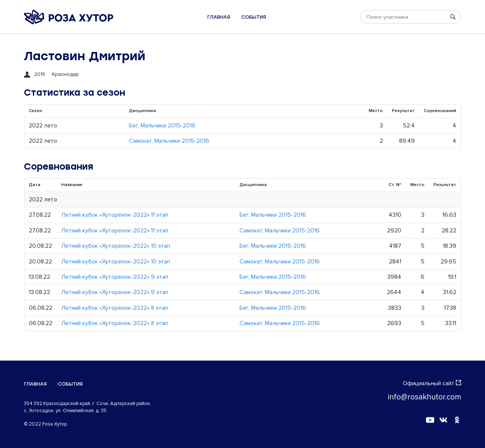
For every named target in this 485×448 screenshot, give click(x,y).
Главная (219, 17)
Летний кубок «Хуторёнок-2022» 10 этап (116, 246)
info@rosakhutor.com (424, 397)
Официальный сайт (432, 383)
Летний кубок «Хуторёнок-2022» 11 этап (115, 215)
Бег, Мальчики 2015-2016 (162, 126)
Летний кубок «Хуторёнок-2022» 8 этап (115, 308)
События (254, 17)
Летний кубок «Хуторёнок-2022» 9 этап (115, 277)
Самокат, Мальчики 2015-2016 (169, 141)
